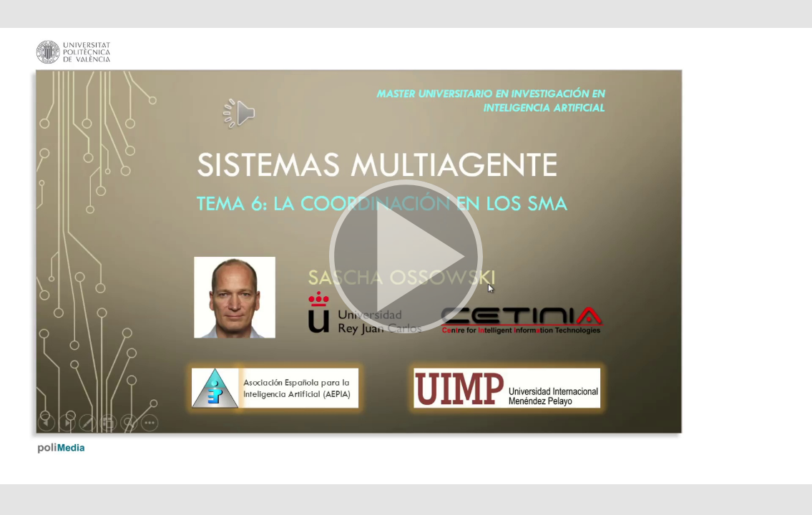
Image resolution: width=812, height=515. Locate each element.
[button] (406, 257)
